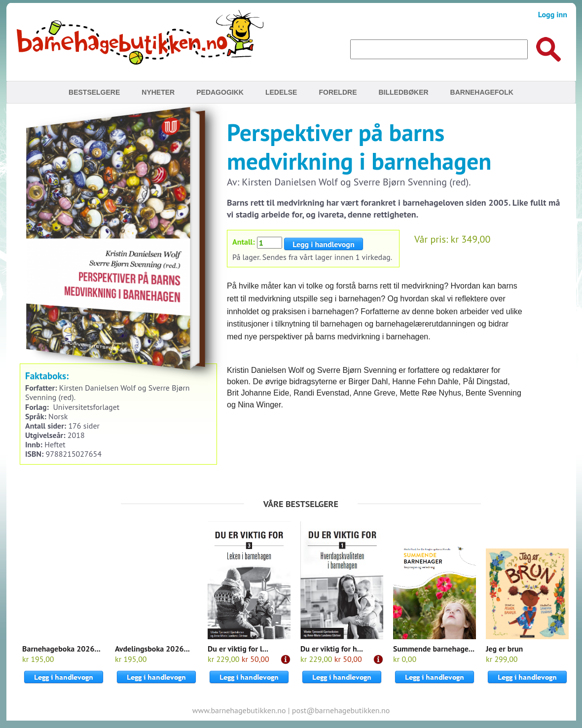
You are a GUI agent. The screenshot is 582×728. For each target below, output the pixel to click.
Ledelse (281, 92)
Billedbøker (403, 92)
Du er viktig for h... (332, 649)
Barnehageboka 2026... (61, 649)
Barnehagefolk (482, 92)
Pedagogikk (220, 92)
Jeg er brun (504, 649)
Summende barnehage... (434, 649)
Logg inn (553, 14)
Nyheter (158, 92)
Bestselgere (94, 92)
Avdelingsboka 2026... (152, 649)
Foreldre (338, 92)
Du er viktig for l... (238, 649)
